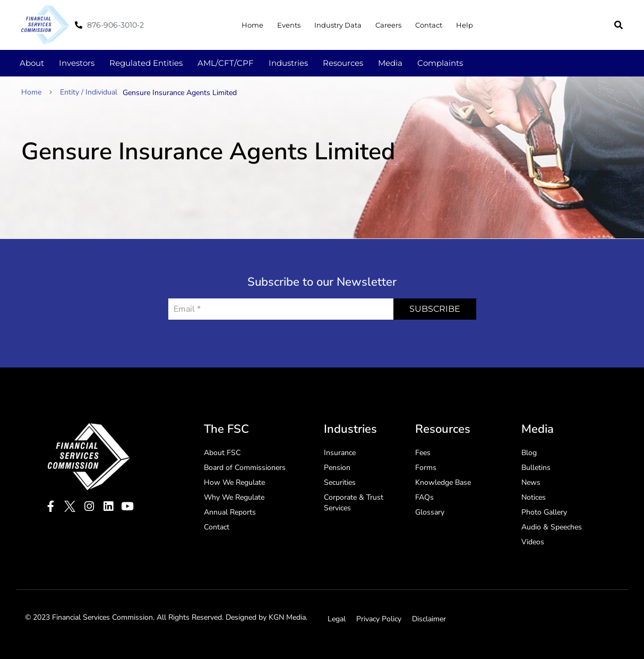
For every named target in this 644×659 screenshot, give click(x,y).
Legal (337, 619)
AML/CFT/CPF (226, 63)
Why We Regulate (234, 497)
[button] (619, 25)
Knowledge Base (443, 482)
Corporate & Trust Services (354, 503)
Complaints (440, 63)
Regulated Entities (146, 63)
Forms (426, 468)
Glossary (430, 512)
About (32, 63)
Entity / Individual (89, 92)
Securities (340, 482)
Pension (337, 468)
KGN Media (287, 617)
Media (390, 63)
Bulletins (536, 468)
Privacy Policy (379, 619)
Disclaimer (429, 619)
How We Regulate (234, 482)
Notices (534, 497)
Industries (288, 63)
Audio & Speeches (552, 527)
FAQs (424, 497)
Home (252, 25)
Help (465, 25)
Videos (533, 542)
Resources (343, 63)
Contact (429, 25)
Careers (388, 25)
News (531, 482)
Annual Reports (230, 512)
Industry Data (338, 25)
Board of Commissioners (245, 468)
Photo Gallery (544, 512)
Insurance (340, 453)
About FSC (222, 453)
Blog (529, 453)
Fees (423, 453)
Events (289, 25)
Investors (77, 63)
